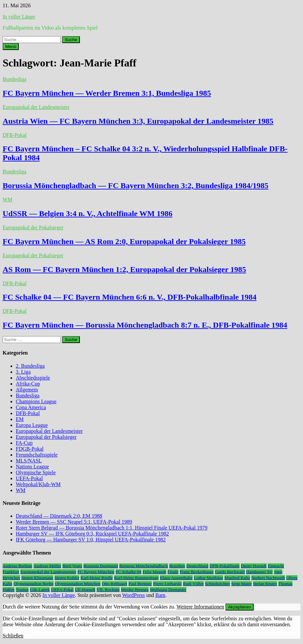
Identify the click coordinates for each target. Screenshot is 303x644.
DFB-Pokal (15, 135)
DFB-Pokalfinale (225, 566)
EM (20, 419)
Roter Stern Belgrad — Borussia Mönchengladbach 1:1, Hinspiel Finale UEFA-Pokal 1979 (112, 528)
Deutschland (197, 566)
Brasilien (177, 566)
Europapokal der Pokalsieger (33, 227)
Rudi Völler (193, 584)
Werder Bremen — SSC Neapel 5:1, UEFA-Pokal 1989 (74, 522)
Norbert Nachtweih (268, 578)
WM (7, 199)
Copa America (31, 407)
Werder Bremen (135, 590)
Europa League (32, 425)
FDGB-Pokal (30, 449)
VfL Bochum (108, 590)
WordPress (134, 595)
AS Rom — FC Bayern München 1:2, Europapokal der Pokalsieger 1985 (124, 269)
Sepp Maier (242, 584)
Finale (173, 572)
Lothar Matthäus (208, 578)
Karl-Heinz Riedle (97, 578)
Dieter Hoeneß (254, 566)
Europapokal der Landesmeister (36, 107)
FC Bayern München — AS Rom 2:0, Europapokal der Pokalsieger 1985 (124, 241)
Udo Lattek (40, 590)
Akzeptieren (240, 607)
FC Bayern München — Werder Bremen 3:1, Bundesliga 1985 (107, 93)
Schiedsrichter (218, 584)
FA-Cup (24, 443)
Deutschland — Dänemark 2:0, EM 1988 (59, 516)
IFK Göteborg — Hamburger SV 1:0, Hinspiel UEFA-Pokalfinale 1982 (91, 540)
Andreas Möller (47, 566)
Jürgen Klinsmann (37, 578)
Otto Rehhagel (115, 584)
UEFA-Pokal (29, 478)
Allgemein (27, 390)
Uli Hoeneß (85, 590)
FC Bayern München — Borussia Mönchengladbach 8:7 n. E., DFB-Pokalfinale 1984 (145, 325)
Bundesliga (14, 79)
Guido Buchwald (230, 572)
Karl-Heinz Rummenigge (136, 578)
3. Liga (23, 372)
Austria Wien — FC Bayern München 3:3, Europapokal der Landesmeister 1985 (138, 121)
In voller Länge (19, 17)
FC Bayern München (96, 572)
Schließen (13, 636)
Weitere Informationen (200, 607)
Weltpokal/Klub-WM (38, 484)
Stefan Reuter (265, 584)
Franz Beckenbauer (197, 572)
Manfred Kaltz (237, 578)
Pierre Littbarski (167, 584)
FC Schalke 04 (129, 572)
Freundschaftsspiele (37, 455)
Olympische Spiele (36, 472)
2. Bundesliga (30, 366)
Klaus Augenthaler (176, 578)
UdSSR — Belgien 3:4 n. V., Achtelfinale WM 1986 (88, 213)
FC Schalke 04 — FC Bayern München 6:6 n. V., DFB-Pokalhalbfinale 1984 (130, 297)
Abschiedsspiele (33, 378)
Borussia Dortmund (101, 566)
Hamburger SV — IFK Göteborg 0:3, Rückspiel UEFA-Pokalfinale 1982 (92, 534)
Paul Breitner (140, 584)
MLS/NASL (29, 461)
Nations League (32, 467)
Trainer (22, 590)
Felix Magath (154, 572)
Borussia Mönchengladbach (144, 566)
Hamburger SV (259, 572)
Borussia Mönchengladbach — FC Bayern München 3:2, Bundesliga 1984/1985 (136, 186)
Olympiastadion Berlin (34, 584)
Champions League (36, 401)
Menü (11, 47)
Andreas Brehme (17, 566)
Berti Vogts (72, 566)
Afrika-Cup (28, 384)
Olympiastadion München (78, 584)
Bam (160, 595)
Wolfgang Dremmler (168, 590)
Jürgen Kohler (67, 578)
